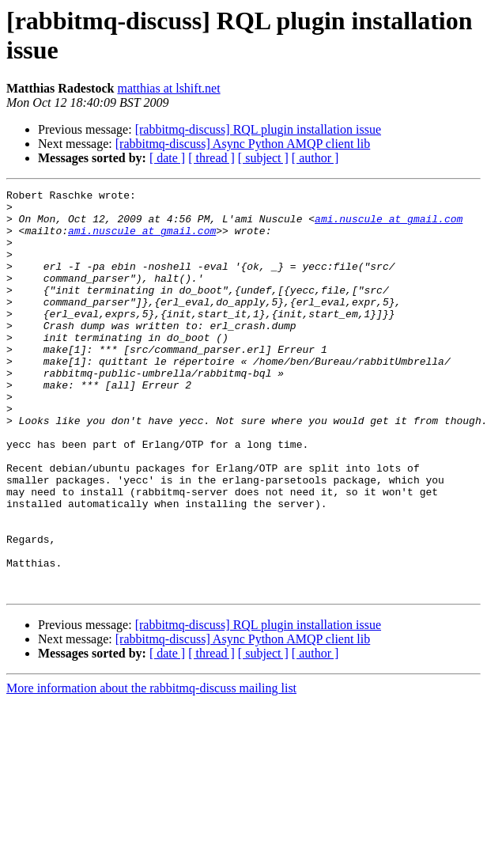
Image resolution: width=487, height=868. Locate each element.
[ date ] (167, 158)
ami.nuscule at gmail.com (389, 226)
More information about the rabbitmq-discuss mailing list (151, 769)
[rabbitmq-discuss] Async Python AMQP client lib (243, 144)
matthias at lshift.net (168, 88)
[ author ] (315, 158)
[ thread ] (211, 158)
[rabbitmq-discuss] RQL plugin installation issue (258, 129)
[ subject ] (263, 158)
